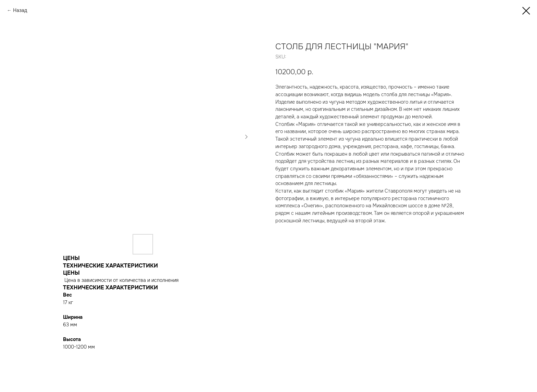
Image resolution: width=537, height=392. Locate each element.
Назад (20, 10)
